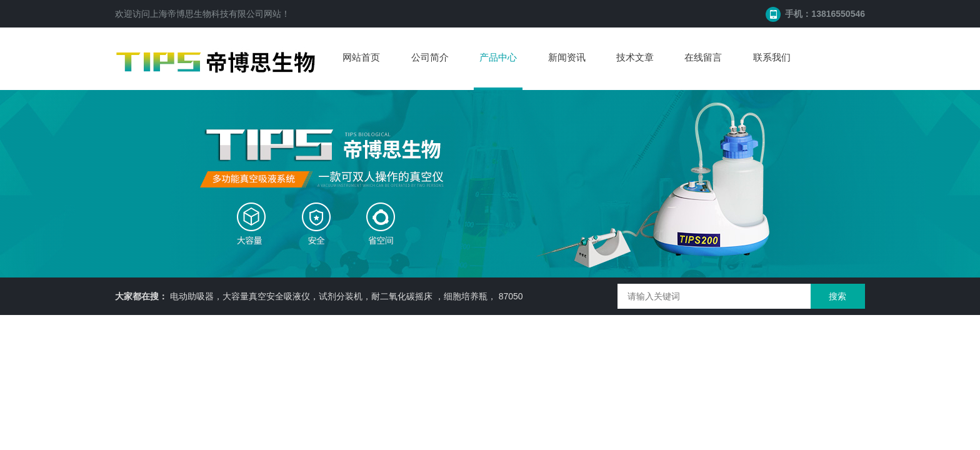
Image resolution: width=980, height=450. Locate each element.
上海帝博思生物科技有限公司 (207, 14)
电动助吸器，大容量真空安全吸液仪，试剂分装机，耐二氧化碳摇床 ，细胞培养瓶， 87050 (347, 296)
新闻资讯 (567, 57)
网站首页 (361, 57)
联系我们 (772, 57)
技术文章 (635, 57)
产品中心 (498, 57)
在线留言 (703, 57)
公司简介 (430, 57)
